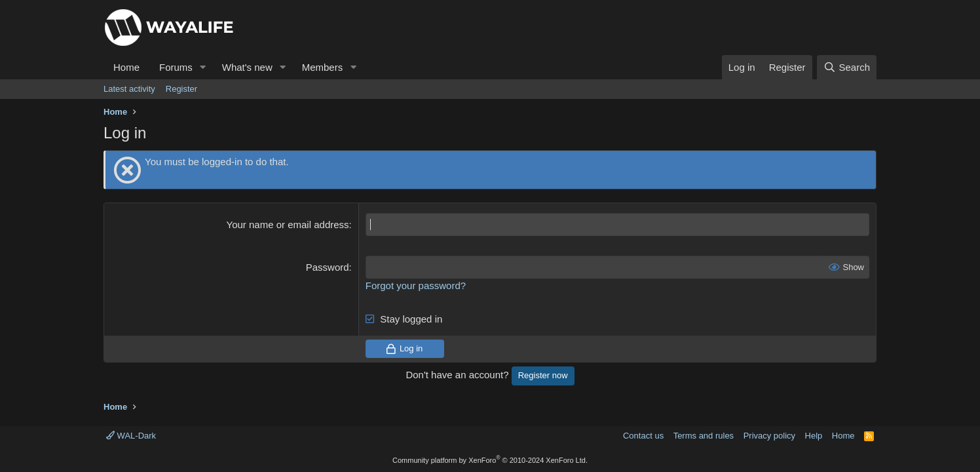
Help (814, 436)
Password (328, 267)
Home (126, 67)
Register (181, 89)
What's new (247, 67)
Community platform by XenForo (490, 460)
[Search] (847, 67)
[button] (203, 67)
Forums (176, 67)
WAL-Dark (131, 436)
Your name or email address (288, 225)
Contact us (643, 436)
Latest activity (129, 89)
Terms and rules (704, 436)
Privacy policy (769, 436)
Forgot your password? (416, 285)
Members (323, 67)
